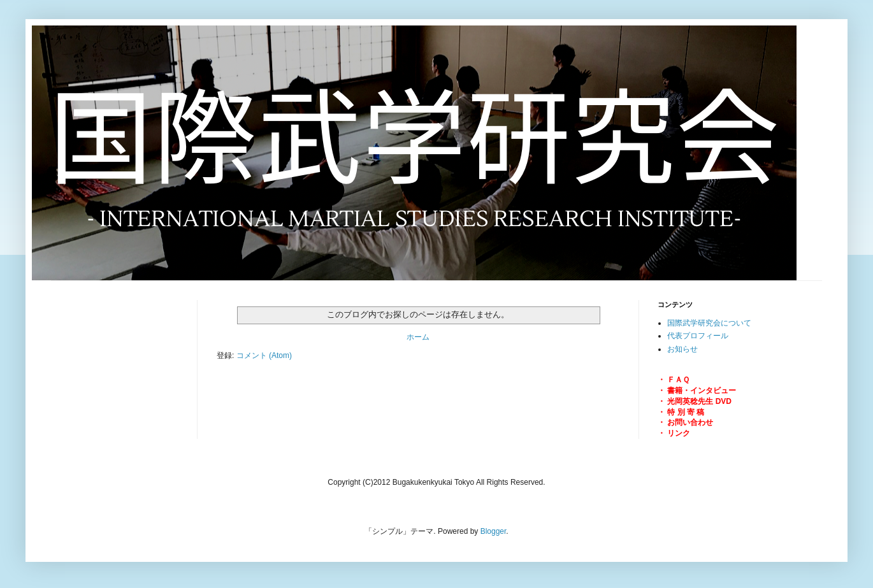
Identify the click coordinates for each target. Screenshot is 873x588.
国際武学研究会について (709, 323)
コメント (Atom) (264, 355)
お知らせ (682, 349)
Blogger (494, 531)
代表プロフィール (698, 336)
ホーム (418, 337)
